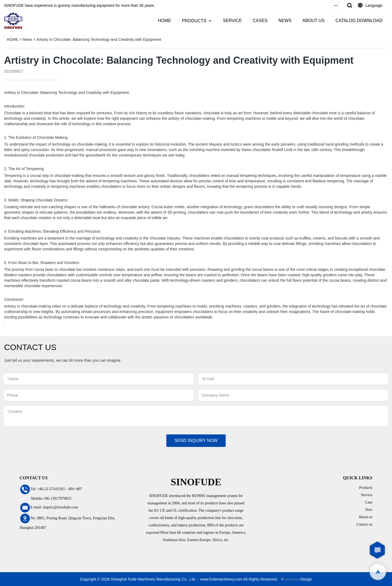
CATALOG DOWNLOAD (359, 21)
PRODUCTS (194, 21)
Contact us (365, 524)
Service (367, 495)
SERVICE (232, 21)
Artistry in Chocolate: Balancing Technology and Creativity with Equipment (99, 39)
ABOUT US (314, 21)
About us (365, 517)
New (369, 510)
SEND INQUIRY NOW (196, 441)
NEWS (285, 21)
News (27, 39)
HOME (164, 21)
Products (366, 488)
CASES (260, 21)
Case (369, 502)
